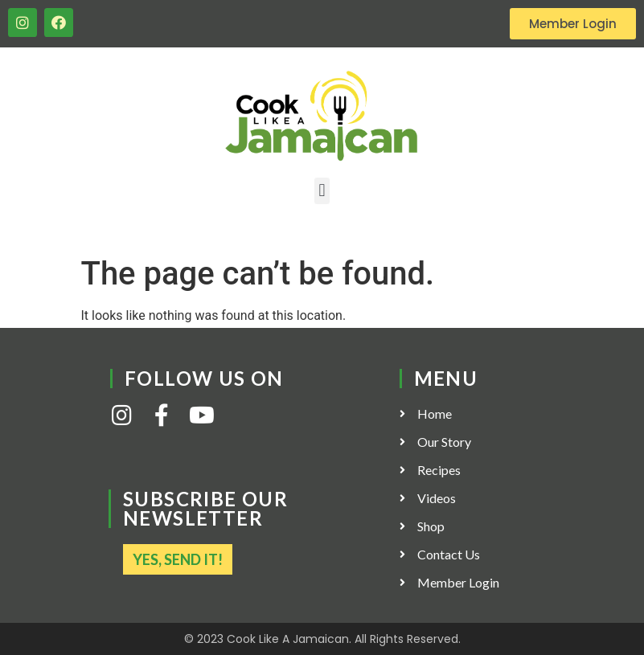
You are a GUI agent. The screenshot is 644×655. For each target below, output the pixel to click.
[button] (322, 191)
